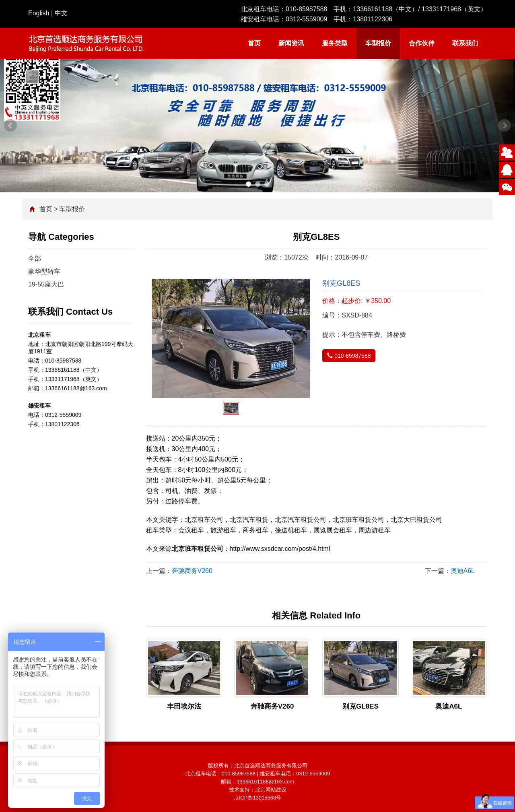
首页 (254, 43)
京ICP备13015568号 (258, 798)
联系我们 (465, 43)
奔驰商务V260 (192, 571)
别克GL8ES (360, 706)
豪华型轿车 (44, 271)
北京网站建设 (271, 790)
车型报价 (378, 43)
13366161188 (373, 9)
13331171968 (441, 9)
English (39, 13)
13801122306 (373, 19)
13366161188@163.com (265, 782)
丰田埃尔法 (184, 706)
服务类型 (335, 43)
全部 (35, 259)
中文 (61, 13)
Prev (10, 126)
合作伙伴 (422, 43)
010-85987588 (306, 9)
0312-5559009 (306, 19)
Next (505, 126)
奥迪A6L (463, 571)
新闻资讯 (291, 43)
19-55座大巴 (46, 284)
